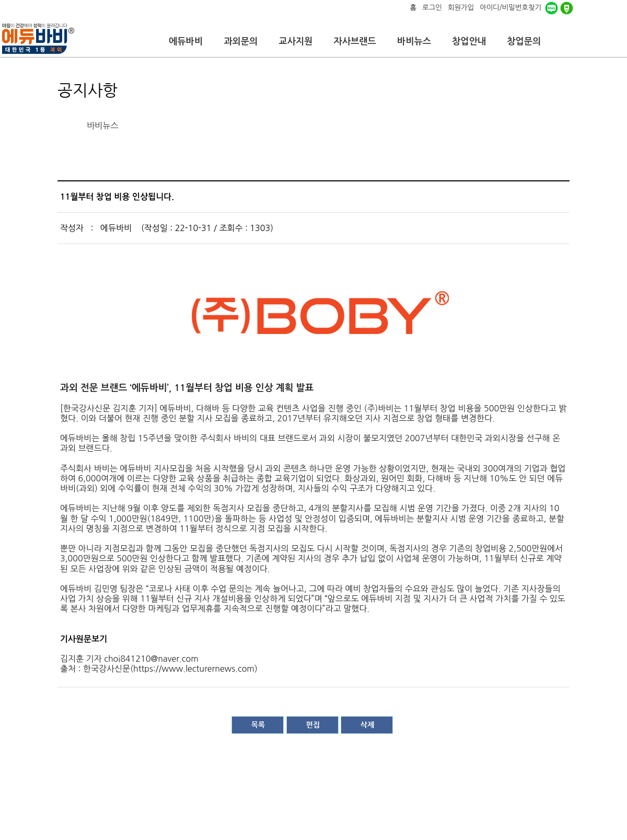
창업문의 (524, 41)
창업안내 (469, 41)
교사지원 (295, 41)
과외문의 (241, 41)
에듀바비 (186, 41)
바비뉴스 (414, 41)
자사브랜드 (355, 41)
